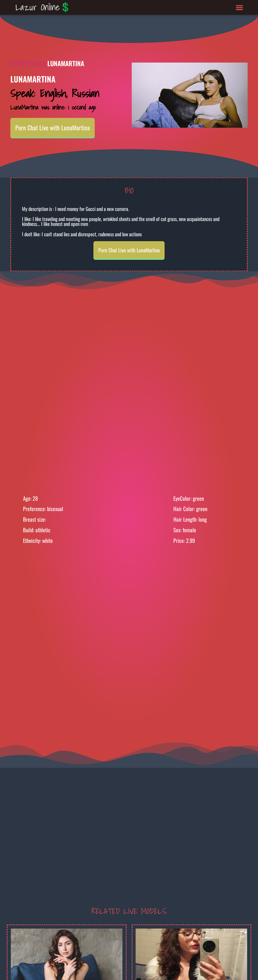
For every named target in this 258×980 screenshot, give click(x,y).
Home (18, 63)
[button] (239, 7)
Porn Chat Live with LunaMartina (53, 127)
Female (36, 63)
